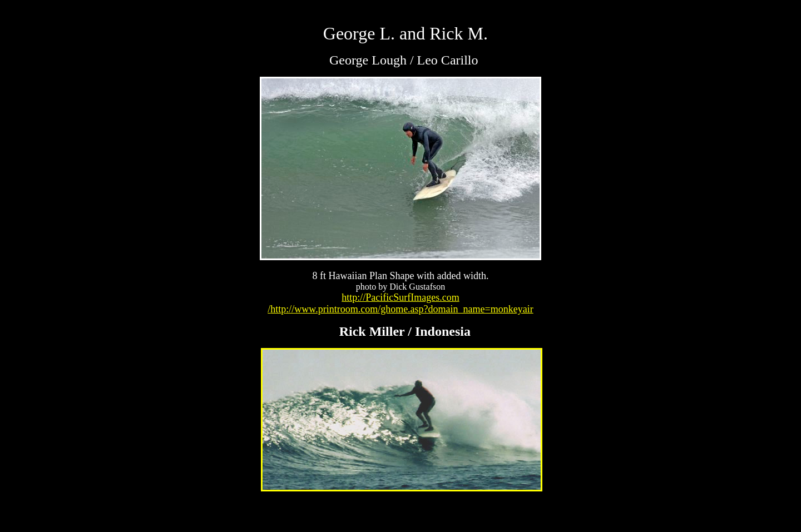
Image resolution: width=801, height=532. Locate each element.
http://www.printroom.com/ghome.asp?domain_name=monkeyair (402, 309)
